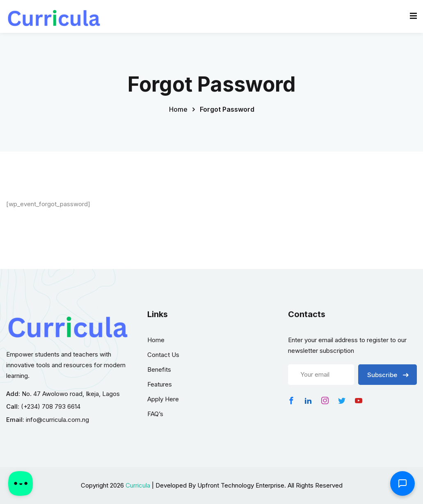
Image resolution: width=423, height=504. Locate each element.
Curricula (138, 485)
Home (178, 109)
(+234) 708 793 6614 (51, 406)
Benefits (159, 369)
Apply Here (163, 399)
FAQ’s (155, 414)
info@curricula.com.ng (57, 420)
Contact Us (163, 355)
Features (160, 384)
